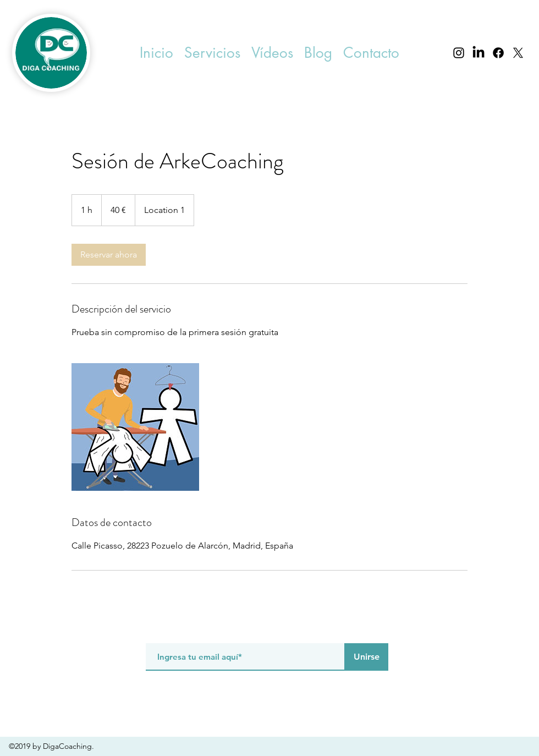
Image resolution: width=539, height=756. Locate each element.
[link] (109, 255)
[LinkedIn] (479, 53)
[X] (518, 53)
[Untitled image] (135, 427)
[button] (212, 53)
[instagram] (459, 53)
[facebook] (498, 53)
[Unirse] (366, 657)
